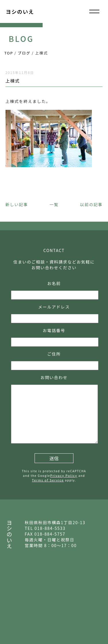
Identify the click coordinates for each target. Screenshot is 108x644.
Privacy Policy (64, 475)
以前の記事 (91, 204)
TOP (9, 53)
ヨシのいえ (20, 11)
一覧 (54, 204)
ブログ (24, 53)
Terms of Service (48, 480)
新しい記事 (17, 204)
